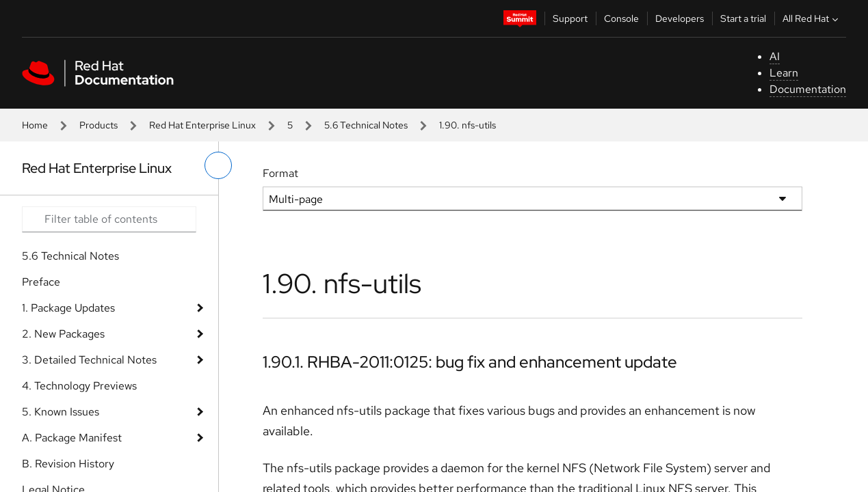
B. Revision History (68, 464)
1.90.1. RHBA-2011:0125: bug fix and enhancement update (470, 362)
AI (775, 56)
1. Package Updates (68, 308)
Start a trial (743, 18)
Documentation (808, 89)
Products (98, 125)
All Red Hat (812, 18)
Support (570, 18)
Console (621, 18)
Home (35, 125)
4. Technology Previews (79, 386)
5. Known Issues (61, 412)
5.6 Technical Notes (366, 125)
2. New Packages (63, 334)
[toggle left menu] (218, 165)
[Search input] (109, 219)
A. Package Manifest (72, 438)
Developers (680, 18)
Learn (784, 73)
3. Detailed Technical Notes (89, 360)
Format (280, 173)
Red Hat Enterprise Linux (202, 125)
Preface (41, 282)
